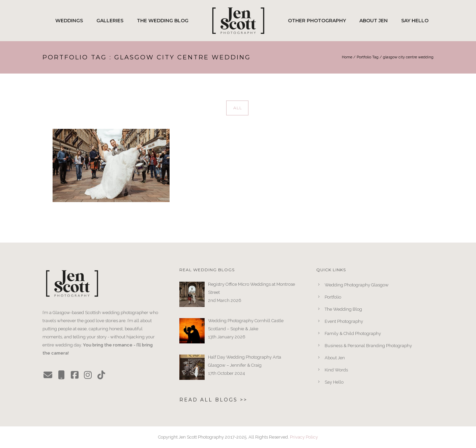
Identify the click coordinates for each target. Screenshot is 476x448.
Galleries (110, 21)
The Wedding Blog (163, 21)
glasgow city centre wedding (408, 57)
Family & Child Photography (353, 333)
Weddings (69, 21)
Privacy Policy (304, 437)
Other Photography (317, 21)
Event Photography (344, 321)
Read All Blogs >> (213, 400)
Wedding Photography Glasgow (357, 285)
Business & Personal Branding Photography (368, 346)
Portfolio (333, 297)
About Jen (374, 21)
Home (347, 57)
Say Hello (415, 21)
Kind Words (336, 370)
